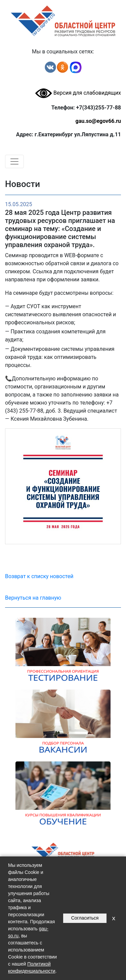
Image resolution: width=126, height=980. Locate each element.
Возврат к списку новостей (39, 576)
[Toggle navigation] (14, 161)
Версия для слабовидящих (78, 93)
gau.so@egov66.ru (98, 121)
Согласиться (85, 918)
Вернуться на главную (33, 598)
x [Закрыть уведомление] (114, 918)
